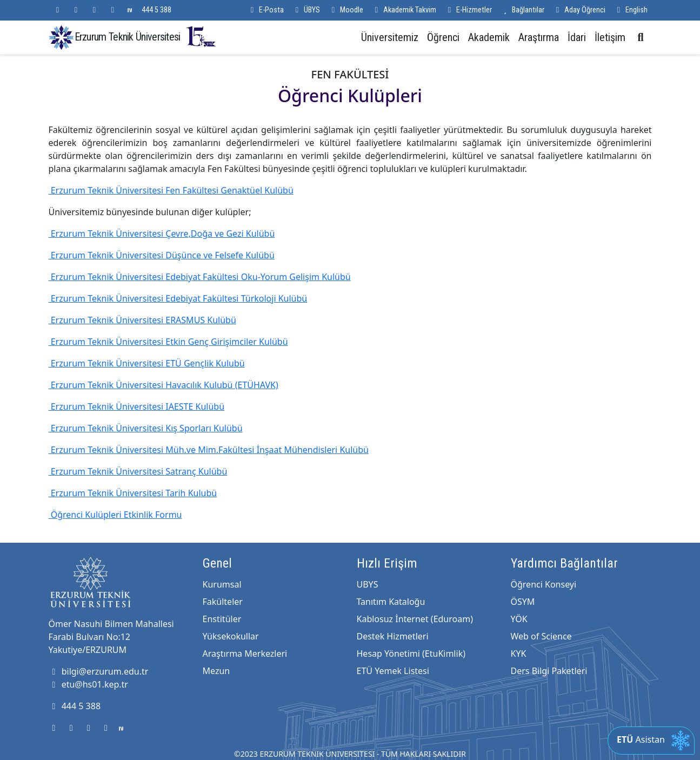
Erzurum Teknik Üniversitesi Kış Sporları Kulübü (146, 428)
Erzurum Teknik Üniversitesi (146, 36)
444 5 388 (156, 10)
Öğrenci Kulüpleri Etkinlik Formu (115, 515)
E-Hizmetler (468, 10)
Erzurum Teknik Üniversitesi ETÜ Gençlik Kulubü (147, 363)
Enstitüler (222, 619)
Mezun (216, 671)
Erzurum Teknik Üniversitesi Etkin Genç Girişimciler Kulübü (168, 342)
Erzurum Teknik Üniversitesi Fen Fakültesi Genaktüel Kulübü (171, 190)
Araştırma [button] (539, 37)
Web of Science (541, 636)
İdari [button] (577, 37)
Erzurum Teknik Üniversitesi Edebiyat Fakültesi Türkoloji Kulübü (178, 298)
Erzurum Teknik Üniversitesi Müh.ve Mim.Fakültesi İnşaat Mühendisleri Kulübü (209, 450)
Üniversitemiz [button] (390, 37)
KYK (519, 654)
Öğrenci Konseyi (544, 584)
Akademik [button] (489, 37)
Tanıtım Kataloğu (391, 602)
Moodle (346, 10)
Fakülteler (223, 602)
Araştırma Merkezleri (245, 654)
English (631, 10)
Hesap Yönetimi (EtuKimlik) (411, 654)
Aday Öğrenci (579, 10)
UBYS (368, 584)
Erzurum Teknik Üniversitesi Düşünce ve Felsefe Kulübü (162, 255)
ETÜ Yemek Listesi (393, 671)
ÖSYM (523, 602)
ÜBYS (306, 10)
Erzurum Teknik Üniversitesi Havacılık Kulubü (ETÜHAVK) (164, 385)
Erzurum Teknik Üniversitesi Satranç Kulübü (138, 471)
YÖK (519, 619)
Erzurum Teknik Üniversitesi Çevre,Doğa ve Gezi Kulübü (162, 234)
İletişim (610, 37)
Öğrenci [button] (443, 37)
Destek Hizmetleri (393, 636)
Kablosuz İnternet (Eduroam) (415, 619)
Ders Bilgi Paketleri (549, 671)
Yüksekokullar (231, 636)
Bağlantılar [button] (522, 10)
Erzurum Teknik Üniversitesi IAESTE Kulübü (137, 406)
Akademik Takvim (404, 10)
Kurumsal (222, 584)
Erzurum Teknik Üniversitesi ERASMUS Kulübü (142, 320)
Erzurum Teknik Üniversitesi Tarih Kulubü (133, 493)
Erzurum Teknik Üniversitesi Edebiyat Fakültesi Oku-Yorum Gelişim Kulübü (200, 277)
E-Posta (266, 10)
